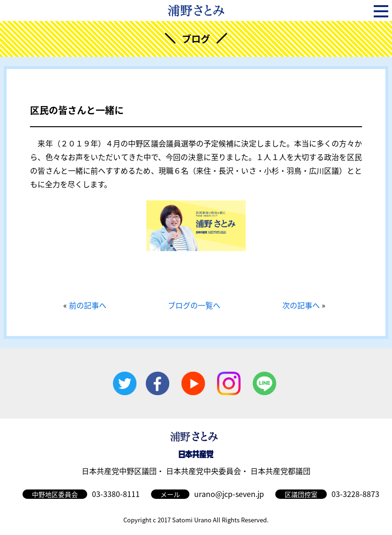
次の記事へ (301, 305)
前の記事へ (88, 305)
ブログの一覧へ (194, 305)
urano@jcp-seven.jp (229, 494)
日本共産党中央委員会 (204, 471)
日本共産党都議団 (280, 471)
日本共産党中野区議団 (119, 471)
